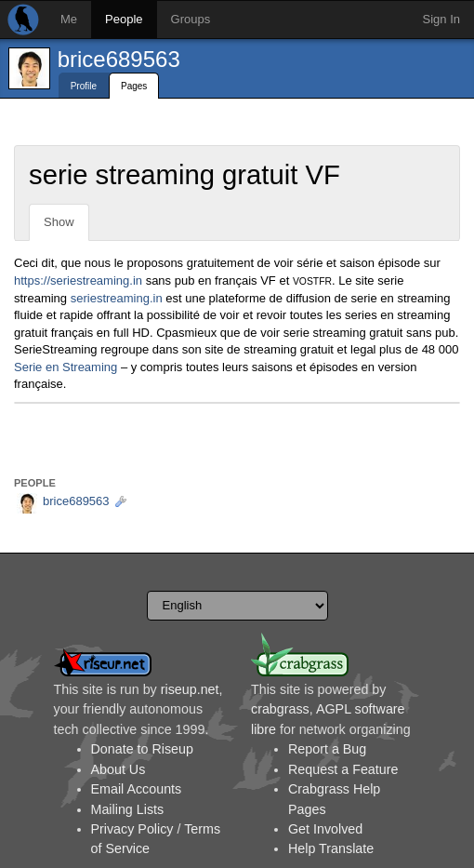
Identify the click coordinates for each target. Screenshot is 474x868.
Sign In (441, 19)
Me (69, 19)
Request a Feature (343, 769)
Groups (191, 19)
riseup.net (190, 689)
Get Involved (325, 829)
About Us (118, 769)
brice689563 (119, 59)
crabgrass (280, 709)
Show (59, 222)
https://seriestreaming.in (78, 280)
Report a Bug (327, 749)
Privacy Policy (132, 829)
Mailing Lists (128, 809)
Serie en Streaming (66, 367)
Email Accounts (137, 789)
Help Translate (331, 848)
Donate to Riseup (142, 749)
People (124, 19)
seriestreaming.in (117, 298)
